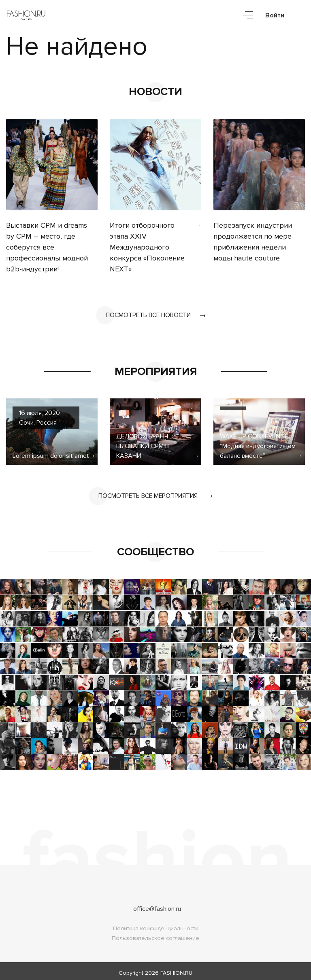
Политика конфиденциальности (156, 925)
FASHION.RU (176, 969)
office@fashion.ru (157, 905)
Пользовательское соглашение (155, 934)
